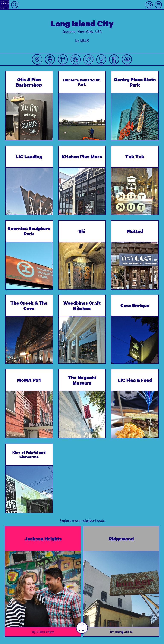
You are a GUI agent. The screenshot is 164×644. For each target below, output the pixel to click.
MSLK (84, 41)
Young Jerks (124, 632)
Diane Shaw (45, 632)
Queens (69, 32)
